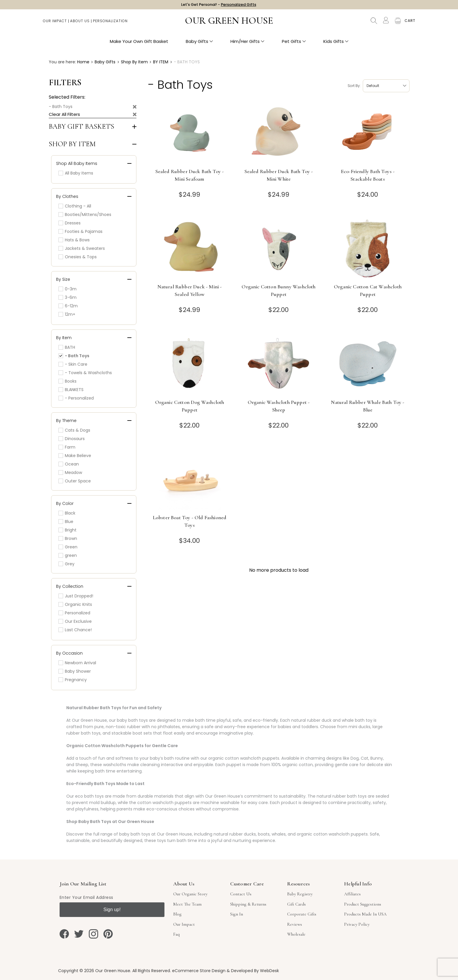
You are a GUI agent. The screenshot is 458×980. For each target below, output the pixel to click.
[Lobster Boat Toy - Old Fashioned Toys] (190, 479)
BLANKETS (71, 390)
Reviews (295, 924)
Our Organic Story (190, 894)
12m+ (67, 314)
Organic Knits (75, 604)
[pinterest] (108, 934)
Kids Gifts (336, 44)
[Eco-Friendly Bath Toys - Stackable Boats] (368, 133)
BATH (67, 347)
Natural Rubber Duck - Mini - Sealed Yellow (190, 290)
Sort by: (354, 86)
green (68, 555)
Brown (68, 538)
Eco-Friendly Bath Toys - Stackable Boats (368, 175)
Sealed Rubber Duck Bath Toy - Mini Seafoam (190, 175)
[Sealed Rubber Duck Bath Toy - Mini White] (279, 133)
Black (67, 513)
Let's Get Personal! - (219, 6)
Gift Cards (296, 904)
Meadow (70, 472)
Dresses (70, 223)
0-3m (67, 289)
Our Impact (55, 23)
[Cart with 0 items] (410, 23)
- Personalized (76, 398)
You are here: (62, 62)
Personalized (74, 613)
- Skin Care (73, 364)
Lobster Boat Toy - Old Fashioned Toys (190, 521)
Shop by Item (72, 144)
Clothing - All (75, 206)
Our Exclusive (75, 621)
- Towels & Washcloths (85, 373)
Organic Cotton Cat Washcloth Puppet (368, 290)
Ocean (69, 464)
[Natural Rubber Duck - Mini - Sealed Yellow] (190, 248)
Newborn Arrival (77, 663)
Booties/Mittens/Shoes (85, 215)
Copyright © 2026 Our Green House (94, 971)
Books (67, 381)
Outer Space (75, 481)
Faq (176, 934)
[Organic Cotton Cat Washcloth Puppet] (368, 248)
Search (374, 23)
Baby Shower (75, 671)
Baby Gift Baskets (81, 127)
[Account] (386, 23)
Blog (177, 914)
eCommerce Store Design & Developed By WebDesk (225, 971)
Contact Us (241, 894)
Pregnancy (73, 680)
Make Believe (75, 456)
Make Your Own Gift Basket (139, 44)
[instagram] (93, 934)
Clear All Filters (64, 114)
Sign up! (112, 910)
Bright (67, 530)
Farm (67, 447)
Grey (66, 564)
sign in (237, 914)
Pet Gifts (294, 44)
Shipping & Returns (248, 904)
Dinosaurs (72, 439)
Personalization (110, 23)
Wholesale (296, 934)
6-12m (68, 306)
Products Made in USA (365, 914)
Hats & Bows (74, 240)
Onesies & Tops (78, 257)
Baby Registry (300, 894)
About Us (80, 23)
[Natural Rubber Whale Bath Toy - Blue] (368, 364)
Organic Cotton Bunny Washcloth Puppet (279, 290)
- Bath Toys (61, 107)
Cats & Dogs (74, 430)
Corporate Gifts (302, 914)
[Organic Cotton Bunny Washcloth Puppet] (279, 248)
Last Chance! (75, 630)
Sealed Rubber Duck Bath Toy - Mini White (279, 175)
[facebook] (64, 934)
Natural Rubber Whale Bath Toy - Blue (368, 406)
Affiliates (352, 894)
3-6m (67, 297)
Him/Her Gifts (247, 44)
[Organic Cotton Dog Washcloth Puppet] (190, 364)
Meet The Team (187, 904)
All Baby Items (76, 173)
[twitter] (79, 934)
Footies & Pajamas (80, 231)
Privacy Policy (357, 924)
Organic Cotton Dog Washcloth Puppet (190, 406)
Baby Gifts (199, 44)
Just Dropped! (76, 596)
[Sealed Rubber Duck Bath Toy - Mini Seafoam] (190, 133)
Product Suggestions (363, 904)
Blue (66, 522)
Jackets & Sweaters (82, 248)
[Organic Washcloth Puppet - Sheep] (279, 364)
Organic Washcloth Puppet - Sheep (279, 406)
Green (68, 547)
